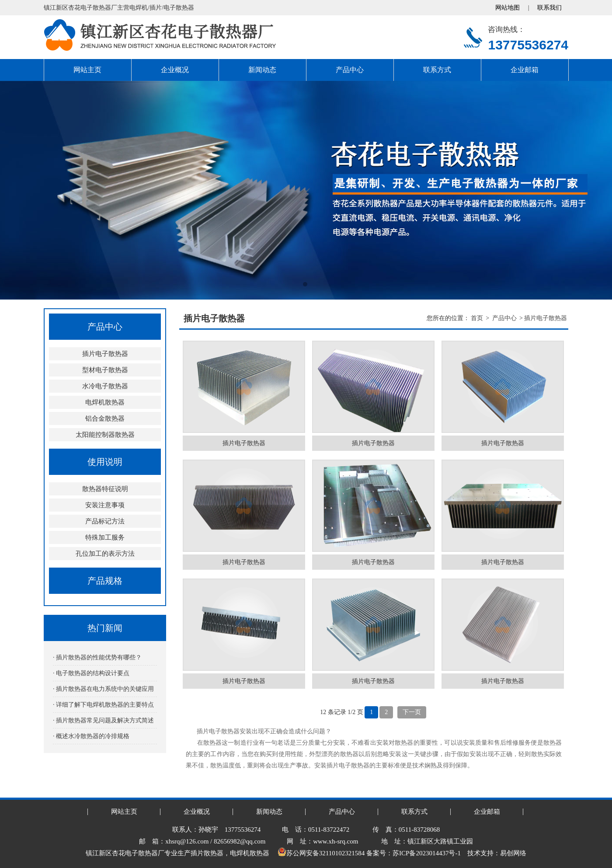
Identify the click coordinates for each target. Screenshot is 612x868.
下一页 (412, 712)
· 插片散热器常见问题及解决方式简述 (103, 720)
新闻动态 (262, 70)
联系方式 (437, 70)
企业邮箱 (525, 70)
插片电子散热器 (105, 354)
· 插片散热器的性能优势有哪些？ (97, 657)
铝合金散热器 (105, 418)
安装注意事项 (105, 505)
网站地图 (508, 8)
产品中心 (350, 70)
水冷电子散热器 (105, 386)
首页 (477, 318)
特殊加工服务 (105, 537)
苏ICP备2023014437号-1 (427, 853)
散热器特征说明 (105, 489)
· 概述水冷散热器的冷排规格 (91, 736)
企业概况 (175, 70)
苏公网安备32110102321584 (321, 853)
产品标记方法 (105, 521)
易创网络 (513, 853)
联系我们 (549, 8)
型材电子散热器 (105, 370)
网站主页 (87, 70)
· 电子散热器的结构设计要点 (91, 673)
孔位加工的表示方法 (105, 554)
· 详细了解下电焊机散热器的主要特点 (103, 705)
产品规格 (105, 581)
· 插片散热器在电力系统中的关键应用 (103, 689)
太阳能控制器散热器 (105, 435)
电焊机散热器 (105, 402)
